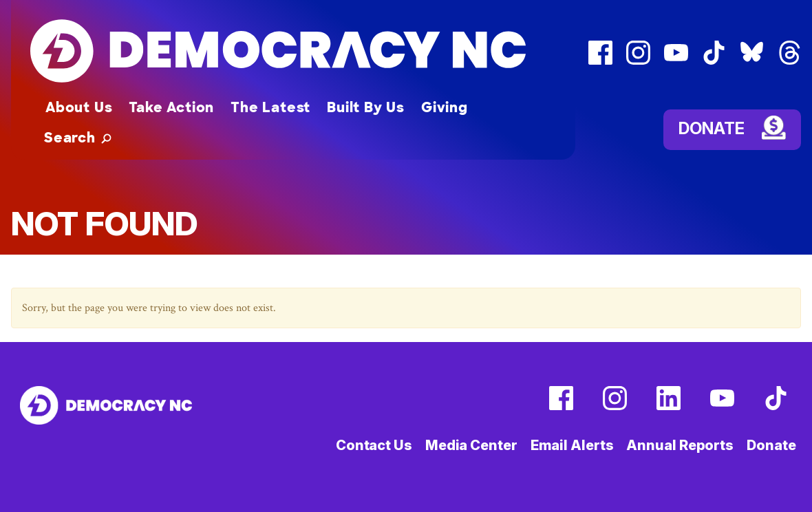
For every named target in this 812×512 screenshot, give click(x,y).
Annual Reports (680, 445)
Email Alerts (572, 445)
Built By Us (366, 107)
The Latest (270, 107)
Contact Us (374, 445)
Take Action (171, 107)
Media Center (471, 445)
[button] (78, 138)
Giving (445, 107)
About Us (79, 107)
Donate (712, 128)
